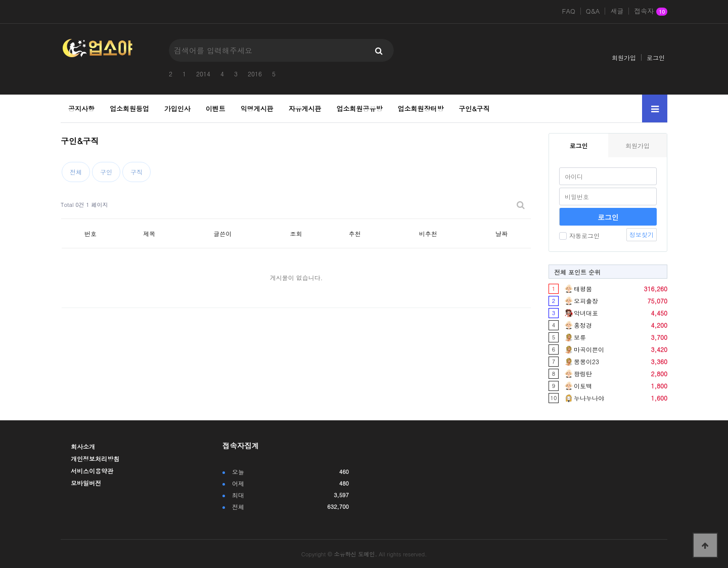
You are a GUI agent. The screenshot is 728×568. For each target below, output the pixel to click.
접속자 (651, 12)
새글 (617, 11)
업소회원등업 (129, 108)
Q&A (593, 11)
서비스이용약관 (92, 471)
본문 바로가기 (0, 0)
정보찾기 (642, 234)
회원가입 (624, 57)
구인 (106, 172)
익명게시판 (257, 108)
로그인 (656, 57)
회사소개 (83, 446)
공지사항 (81, 108)
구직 (136, 172)
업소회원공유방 (360, 108)
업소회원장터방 (420, 108)
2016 (255, 74)
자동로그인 (579, 235)
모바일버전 (86, 483)
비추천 (428, 233)
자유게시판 (305, 108)
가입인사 (177, 108)
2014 (203, 74)
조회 (296, 233)
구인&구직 (474, 108)
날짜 (502, 233)
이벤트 (216, 108)
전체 (76, 172)
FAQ (569, 11)
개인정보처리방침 (95, 458)
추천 (355, 233)
